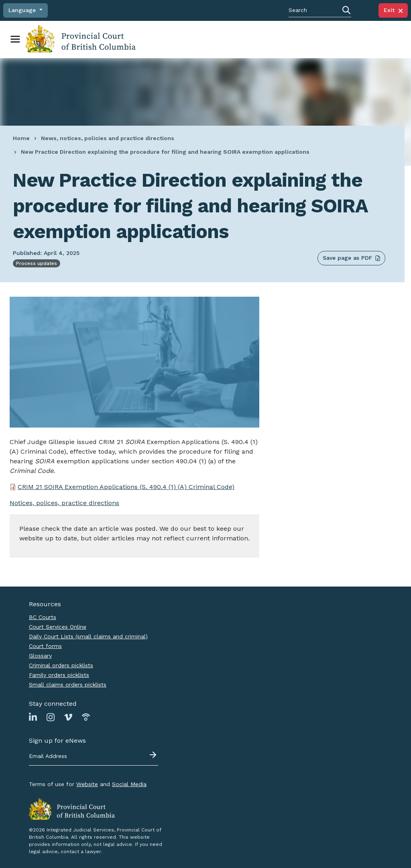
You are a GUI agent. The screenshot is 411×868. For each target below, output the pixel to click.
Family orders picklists (59, 675)
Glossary (40, 656)
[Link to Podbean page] (86, 717)
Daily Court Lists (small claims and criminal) (88, 636)
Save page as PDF (351, 258)
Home (21, 138)
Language (23, 10)
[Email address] (94, 756)
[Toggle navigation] (15, 39)
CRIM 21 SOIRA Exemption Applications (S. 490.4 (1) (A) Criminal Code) (126, 487)
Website (87, 784)
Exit (393, 10)
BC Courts (43, 617)
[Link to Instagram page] (51, 717)
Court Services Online (58, 627)
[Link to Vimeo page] (68, 717)
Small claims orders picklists (68, 685)
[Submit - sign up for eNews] (154, 755)
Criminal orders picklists (61, 665)
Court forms (45, 646)
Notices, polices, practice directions (64, 503)
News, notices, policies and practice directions (108, 138)
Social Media (129, 784)
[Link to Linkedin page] (33, 717)
